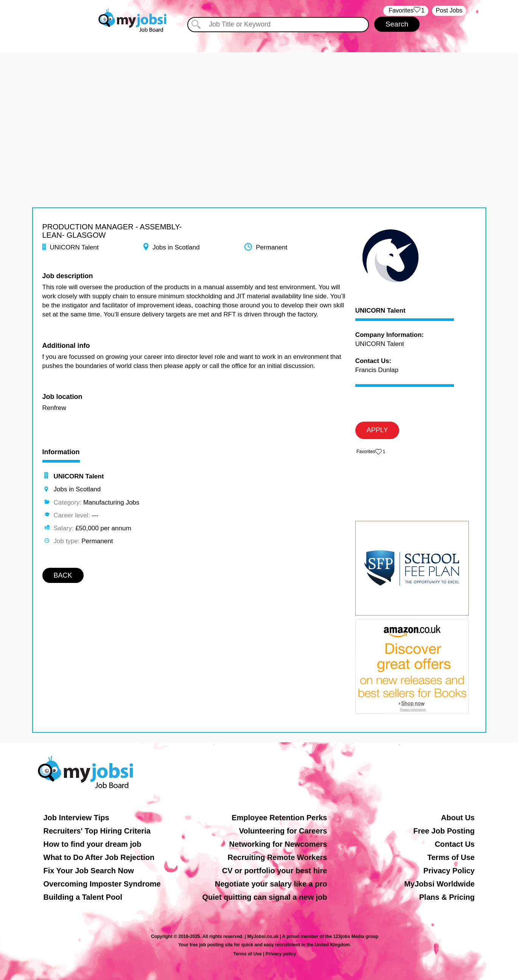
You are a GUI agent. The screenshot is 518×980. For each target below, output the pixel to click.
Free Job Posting (444, 831)
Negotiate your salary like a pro (271, 884)
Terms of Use (451, 857)
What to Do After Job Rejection (99, 857)
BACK (63, 575)
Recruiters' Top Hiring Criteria (97, 831)
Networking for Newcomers (278, 844)
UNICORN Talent (380, 311)
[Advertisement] (259, 105)
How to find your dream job (93, 844)
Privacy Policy (449, 871)
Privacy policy (281, 954)
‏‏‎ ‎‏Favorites (406, 11)
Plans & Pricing (447, 897)
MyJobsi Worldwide (439, 884)
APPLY (377, 430)
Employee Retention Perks (279, 818)
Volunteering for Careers (283, 831)
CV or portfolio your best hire (275, 871)
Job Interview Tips (76, 818)
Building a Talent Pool (83, 897)
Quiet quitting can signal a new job (264, 897)
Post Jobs (449, 10)
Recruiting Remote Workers (277, 857)
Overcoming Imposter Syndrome (102, 884)
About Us (458, 818)
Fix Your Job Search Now (89, 871)
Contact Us (455, 844)
